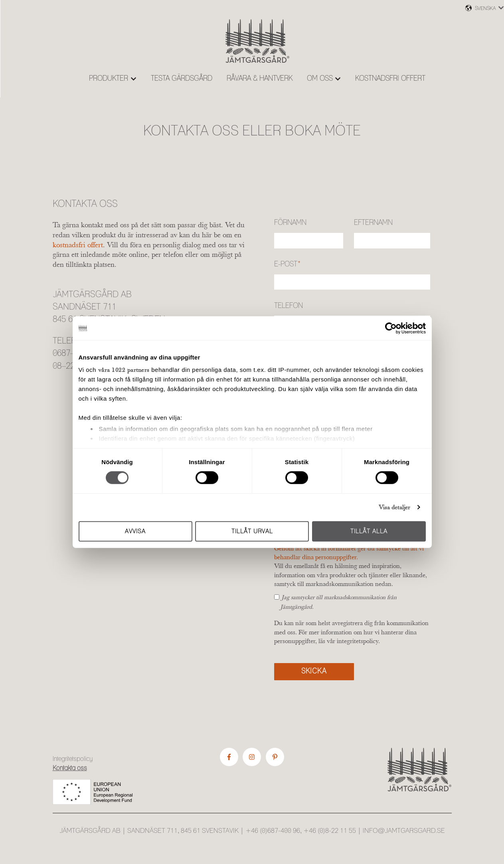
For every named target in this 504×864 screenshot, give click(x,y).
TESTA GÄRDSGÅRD (182, 79)
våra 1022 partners (124, 370)
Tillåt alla (369, 531)
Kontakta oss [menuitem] (70, 768)
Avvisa (135, 531)
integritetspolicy (358, 641)
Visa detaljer (394, 507)
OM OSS (320, 79)
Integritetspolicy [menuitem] (73, 759)
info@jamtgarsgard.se (404, 831)
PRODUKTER (109, 79)
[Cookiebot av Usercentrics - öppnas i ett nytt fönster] (391, 328)
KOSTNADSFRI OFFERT (390, 79)
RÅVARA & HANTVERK (260, 79)
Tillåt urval (252, 531)
